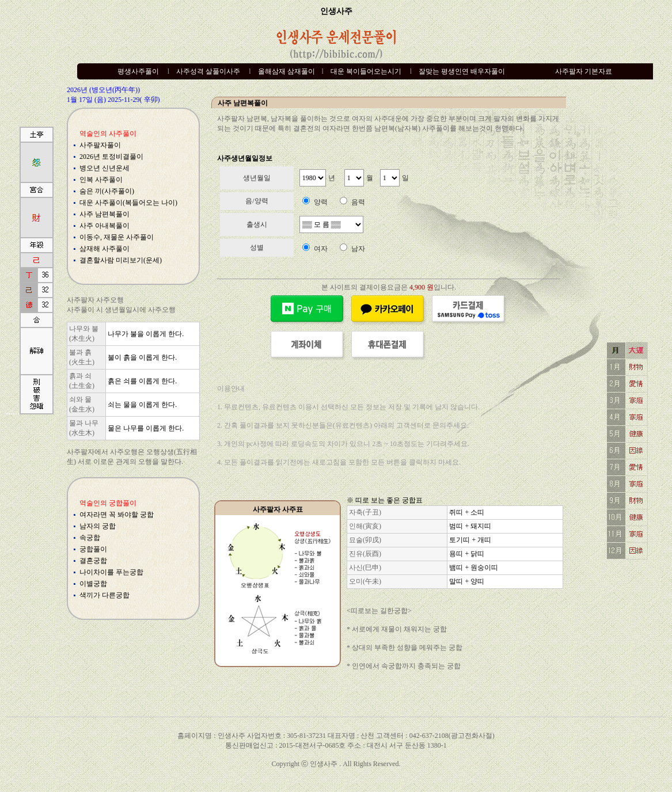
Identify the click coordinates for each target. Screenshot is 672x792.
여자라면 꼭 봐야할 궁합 (117, 515)
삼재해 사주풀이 (105, 249)
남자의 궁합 (98, 526)
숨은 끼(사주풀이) (107, 191)
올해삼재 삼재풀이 (286, 71)
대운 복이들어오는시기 (366, 71)
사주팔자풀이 (100, 145)
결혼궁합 (93, 561)
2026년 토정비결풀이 (111, 157)
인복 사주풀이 (101, 180)
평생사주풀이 (138, 71)
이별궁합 (93, 584)
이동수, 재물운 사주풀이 (117, 237)
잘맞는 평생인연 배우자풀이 (462, 71)
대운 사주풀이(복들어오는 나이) (128, 203)
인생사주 (336, 11)
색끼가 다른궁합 (105, 595)
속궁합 (90, 538)
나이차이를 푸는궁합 (111, 572)
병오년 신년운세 (105, 168)
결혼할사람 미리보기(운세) (121, 260)
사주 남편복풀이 (105, 214)
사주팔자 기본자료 (584, 71)
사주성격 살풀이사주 (208, 71)
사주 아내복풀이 (105, 226)
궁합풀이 (93, 549)
